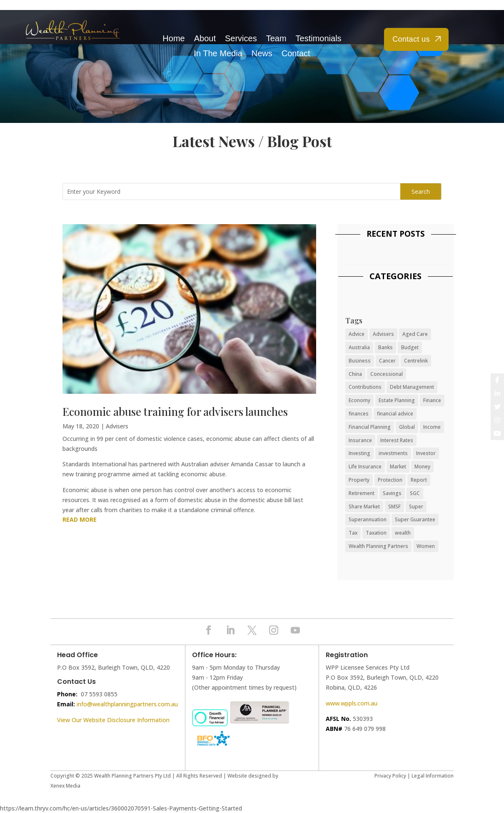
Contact (296, 54)
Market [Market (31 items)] (398, 467)
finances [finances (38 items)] (359, 414)
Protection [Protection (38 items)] (390, 480)
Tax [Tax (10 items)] (353, 533)
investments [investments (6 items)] (393, 453)
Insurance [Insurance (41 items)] (360, 440)
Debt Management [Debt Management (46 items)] (412, 387)
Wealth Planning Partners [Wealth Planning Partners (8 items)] (378, 546)
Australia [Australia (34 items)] (359, 347)
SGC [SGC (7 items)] (415, 493)
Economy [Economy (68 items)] (359, 400)
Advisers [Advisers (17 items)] (383, 334)
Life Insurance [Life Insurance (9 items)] (365, 467)
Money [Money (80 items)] (422, 467)
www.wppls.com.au (352, 703)
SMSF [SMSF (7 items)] (394, 507)
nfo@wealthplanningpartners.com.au (128, 704)
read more (80, 519)
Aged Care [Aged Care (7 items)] (415, 334)
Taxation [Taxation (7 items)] (376, 533)
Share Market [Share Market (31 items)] (364, 507)
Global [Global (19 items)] (407, 427)
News (262, 54)
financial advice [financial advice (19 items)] (395, 414)
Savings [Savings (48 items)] (392, 493)
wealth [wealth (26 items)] (403, 533)
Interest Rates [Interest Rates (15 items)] (397, 440)
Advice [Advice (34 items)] (357, 334)
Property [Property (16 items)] (359, 480)
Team (276, 39)
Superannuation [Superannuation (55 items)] (368, 519)
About (205, 39)
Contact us (411, 39)
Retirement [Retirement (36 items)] (362, 493)
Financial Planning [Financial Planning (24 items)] (370, 427)
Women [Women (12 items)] (426, 546)
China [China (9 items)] (355, 374)
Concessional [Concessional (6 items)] (387, 374)
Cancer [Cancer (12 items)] (387, 361)
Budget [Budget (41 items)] (410, 347)
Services (241, 39)
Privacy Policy (390, 776)
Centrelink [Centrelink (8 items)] (416, 361)
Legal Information (433, 776)
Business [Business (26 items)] (360, 361)
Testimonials (319, 39)
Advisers (117, 426)
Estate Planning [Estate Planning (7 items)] (397, 400)
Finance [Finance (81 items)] (432, 400)
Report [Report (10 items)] (419, 480)
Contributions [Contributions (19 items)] (365, 387)
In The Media (218, 54)
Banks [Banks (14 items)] (385, 347)
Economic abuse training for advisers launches (175, 412)
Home (173, 39)
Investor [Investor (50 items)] (426, 453)
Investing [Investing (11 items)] (359, 453)
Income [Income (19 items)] (432, 427)
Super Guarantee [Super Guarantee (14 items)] (415, 519)
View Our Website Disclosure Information (114, 720)
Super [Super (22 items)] (416, 507)
